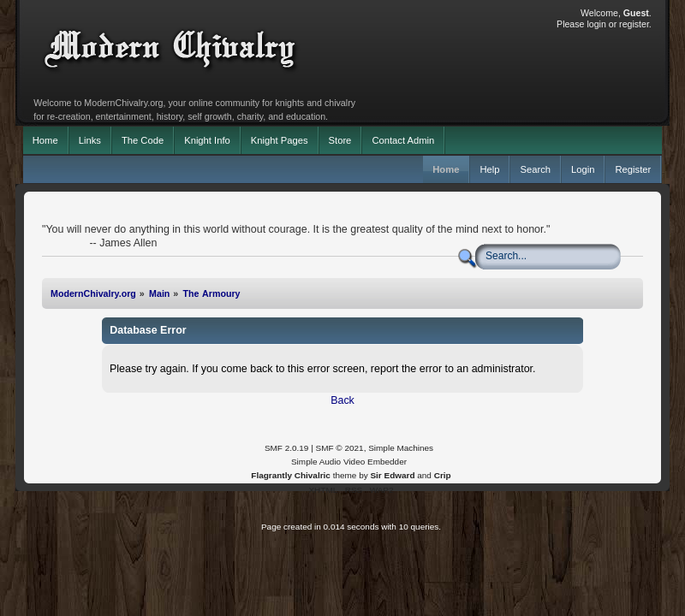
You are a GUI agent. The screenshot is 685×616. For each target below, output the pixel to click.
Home (45, 140)
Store (340, 140)
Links (90, 140)
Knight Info (207, 140)
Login (583, 169)
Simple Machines (401, 448)
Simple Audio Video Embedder (349, 462)
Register (633, 169)
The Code (143, 140)
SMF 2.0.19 (287, 448)
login (596, 24)
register (634, 24)
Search (535, 169)
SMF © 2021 (340, 448)
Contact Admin (403, 140)
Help (489, 169)
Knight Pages (280, 140)
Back (342, 400)
